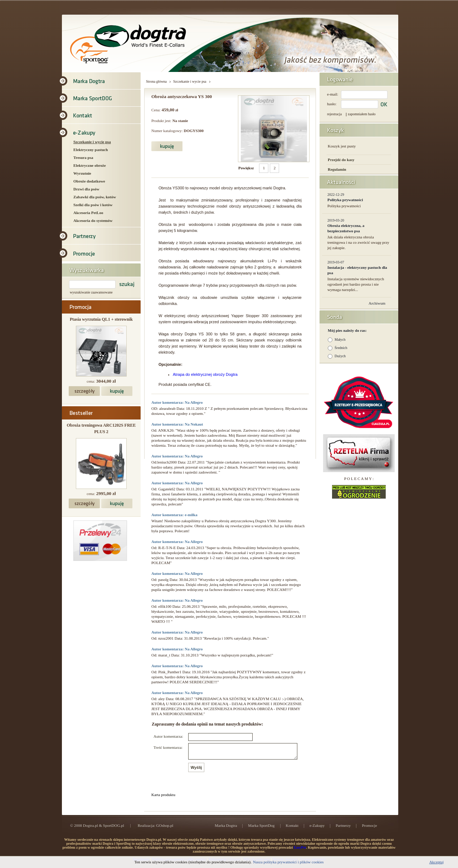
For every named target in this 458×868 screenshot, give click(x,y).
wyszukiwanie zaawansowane (91, 292)
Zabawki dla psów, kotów (95, 197)
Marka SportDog (261, 829)
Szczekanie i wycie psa (92, 142)
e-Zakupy (317, 829)
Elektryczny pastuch (91, 150)
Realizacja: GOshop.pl (156, 829)
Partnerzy (343, 829)
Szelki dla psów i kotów (93, 205)
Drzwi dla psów (86, 189)
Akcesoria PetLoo (88, 213)
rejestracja (334, 114)
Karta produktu (163, 798)
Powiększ (246, 168)
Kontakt (292, 829)
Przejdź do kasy (341, 160)
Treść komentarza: (168, 747)
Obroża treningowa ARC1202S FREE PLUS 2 (101, 428)
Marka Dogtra (226, 829)
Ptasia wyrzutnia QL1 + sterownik (101, 319)
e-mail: (333, 94)
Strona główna (156, 81)
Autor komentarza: (168, 736)
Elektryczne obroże (90, 165)
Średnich (341, 348)
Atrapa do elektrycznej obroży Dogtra (205, 374)
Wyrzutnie (82, 173)
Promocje (369, 829)
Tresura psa (83, 157)
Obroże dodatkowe (89, 181)
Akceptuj (437, 862)
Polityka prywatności (345, 200)
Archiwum (377, 303)
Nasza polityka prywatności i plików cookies (288, 862)
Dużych (340, 356)
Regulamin (337, 169)
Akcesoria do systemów (93, 220)
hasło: (332, 104)
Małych (340, 340)
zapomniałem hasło (362, 114)
